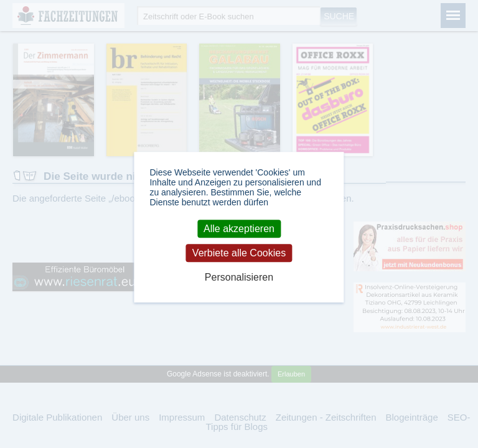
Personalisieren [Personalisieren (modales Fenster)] (239, 278)
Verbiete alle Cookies (239, 253)
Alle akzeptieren (239, 229)
